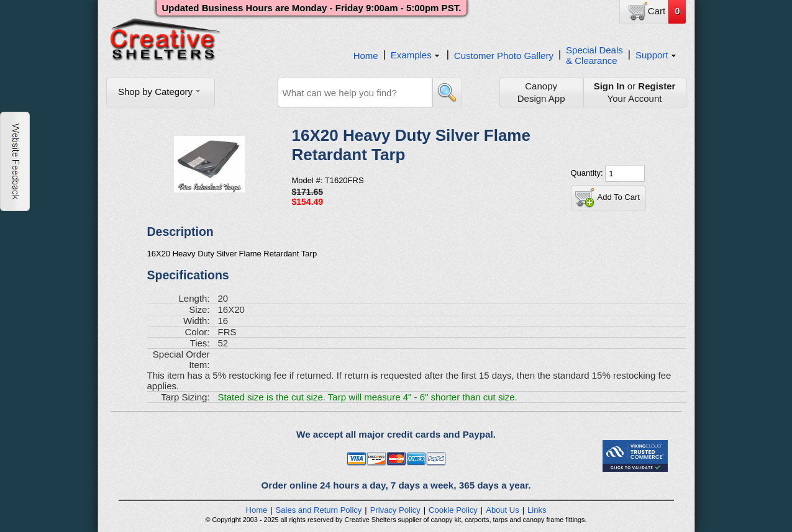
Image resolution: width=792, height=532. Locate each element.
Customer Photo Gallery (504, 56)
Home (366, 56)
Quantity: (588, 173)
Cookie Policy (453, 510)
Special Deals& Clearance (594, 55)
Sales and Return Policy (319, 510)
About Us (502, 510)
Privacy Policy (395, 510)
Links (537, 510)
